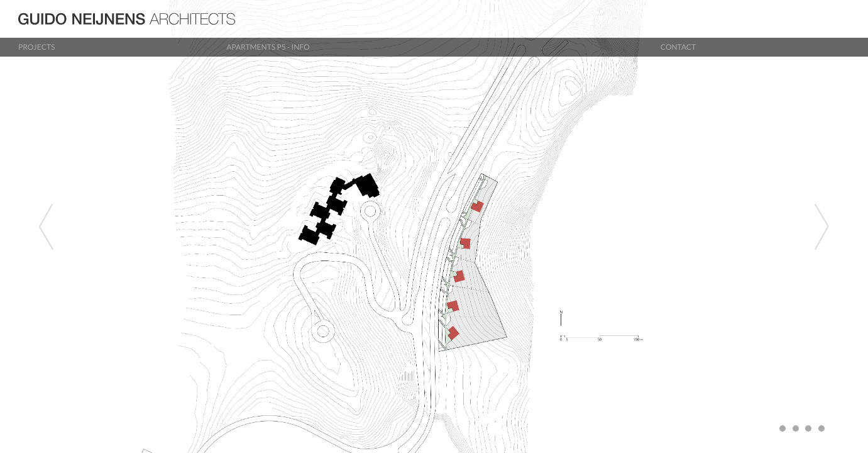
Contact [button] (678, 47)
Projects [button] (36, 47)
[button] (65, 226)
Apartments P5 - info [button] (268, 47)
